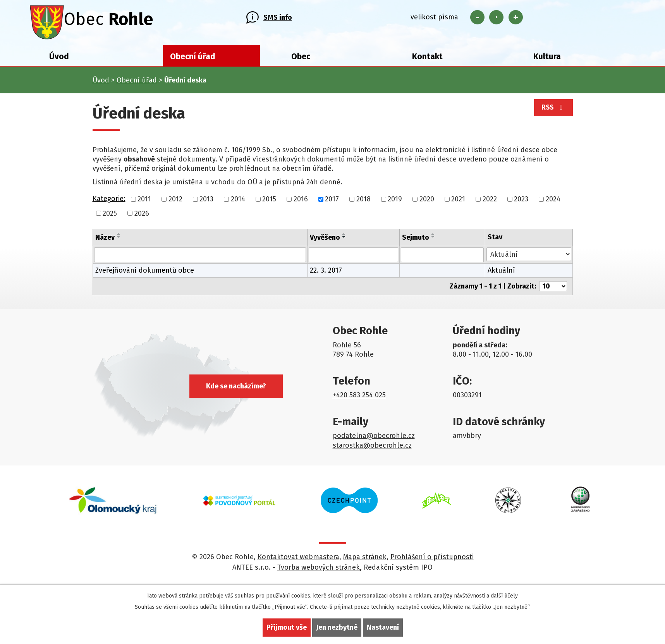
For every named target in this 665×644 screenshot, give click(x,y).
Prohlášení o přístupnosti (432, 560)
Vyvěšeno (325, 240)
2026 (142, 216)
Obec (301, 59)
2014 (238, 201)
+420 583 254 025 (359, 398)
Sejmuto (416, 240)
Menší (477, 18)
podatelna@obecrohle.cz (374, 438)
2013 (206, 201)
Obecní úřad (193, 59)
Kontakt (427, 59)
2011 (144, 201)
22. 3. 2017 (326, 273)
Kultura (547, 59)
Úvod (59, 59)
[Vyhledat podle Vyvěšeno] (353, 258)
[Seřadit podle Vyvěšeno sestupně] (344, 240)
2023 (521, 201)
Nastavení (383, 627)
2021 (458, 201)
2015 (269, 201)
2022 (490, 201)
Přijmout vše (287, 627)
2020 (427, 201)
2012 (175, 201)
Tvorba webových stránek (319, 570)
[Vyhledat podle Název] (200, 258)
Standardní (496, 18)
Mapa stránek (365, 560)
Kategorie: (109, 201)
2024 (553, 201)
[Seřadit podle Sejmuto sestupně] (433, 240)
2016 (301, 201)
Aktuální (501, 273)
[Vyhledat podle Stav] (529, 257)
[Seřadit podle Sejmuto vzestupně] (433, 237)
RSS (552, 112)
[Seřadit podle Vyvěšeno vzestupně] (344, 237)
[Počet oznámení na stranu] (553, 289)
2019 (395, 201)
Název (105, 240)
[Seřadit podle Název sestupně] (119, 240)
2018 (363, 201)
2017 (332, 201)
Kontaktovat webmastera (298, 560)
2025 (110, 216)
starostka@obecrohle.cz (372, 448)
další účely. (505, 596)
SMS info (278, 19)
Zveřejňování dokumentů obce (145, 273)
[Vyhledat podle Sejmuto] (442, 258)
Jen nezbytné (337, 627)
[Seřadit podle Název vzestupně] (119, 237)
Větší (516, 18)
